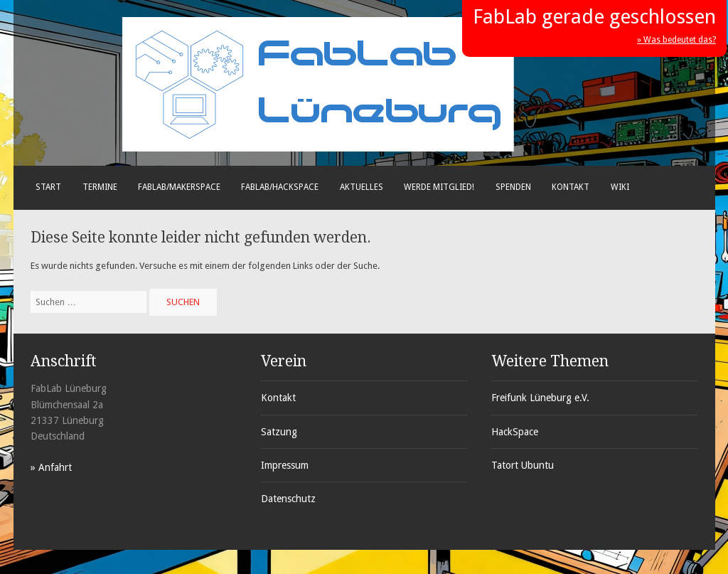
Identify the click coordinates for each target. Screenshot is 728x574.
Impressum (285, 465)
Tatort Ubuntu (523, 465)
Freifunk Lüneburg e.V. (540, 398)
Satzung (279, 432)
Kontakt (571, 187)
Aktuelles (362, 187)
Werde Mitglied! (439, 187)
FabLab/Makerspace (179, 187)
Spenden (513, 187)
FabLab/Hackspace (280, 187)
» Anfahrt (51, 467)
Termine (100, 187)
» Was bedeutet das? (676, 40)
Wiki (620, 187)
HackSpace (515, 432)
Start (48, 187)
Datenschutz (288, 499)
